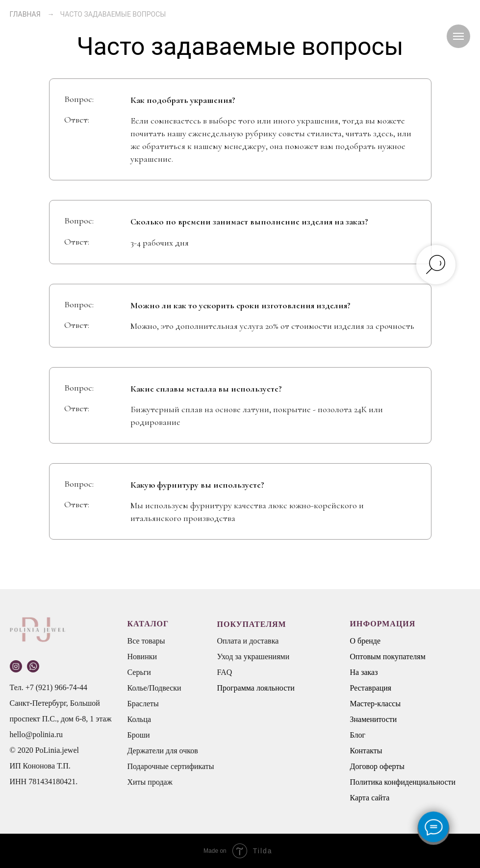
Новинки (142, 657)
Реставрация (371, 688)
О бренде (366, 641)
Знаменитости (374, 719)
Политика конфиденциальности (403, 782)
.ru (59, 734)
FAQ (225, 672)
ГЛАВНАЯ (25, 14)
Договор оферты (378, 766)
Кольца (139, 719)
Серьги (139, 672)
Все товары (146, 641)
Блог (358, 735)
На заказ (364, 672)
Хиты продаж (150, 782)
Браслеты (143, 704)
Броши (139, 735)
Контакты (366, 751)
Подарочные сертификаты (171, 766)
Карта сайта (370, 798)
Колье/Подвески (154, 688)
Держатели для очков (163, 751)
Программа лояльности (256, 688)
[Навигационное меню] (458, 36)
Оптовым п (369, 657)
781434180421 (52, 781)
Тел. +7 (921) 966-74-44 (49, 687)
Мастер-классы (376, 704)
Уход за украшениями (253, 657)
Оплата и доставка (248, 641)
